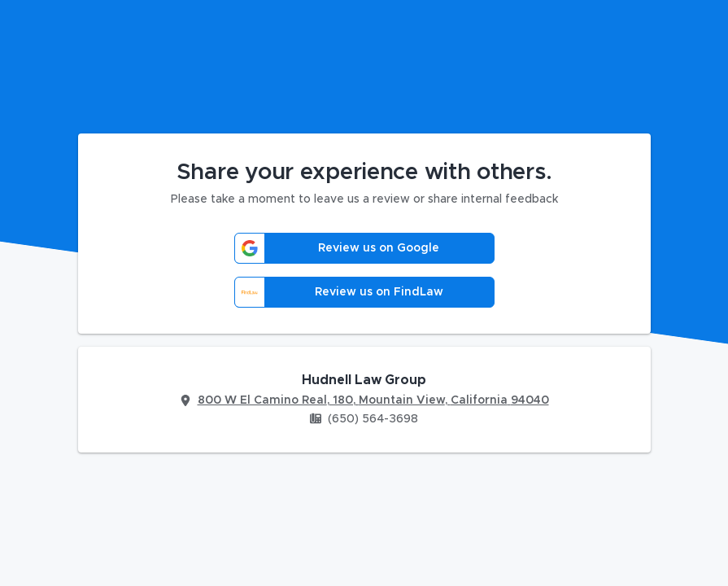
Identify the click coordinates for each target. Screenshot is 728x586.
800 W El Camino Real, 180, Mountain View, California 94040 (373, 400)
